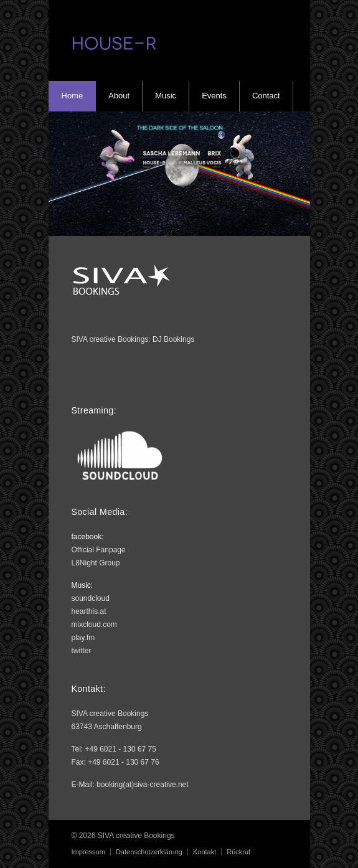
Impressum (88, 852)
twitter (82, 651)
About (119, 96)
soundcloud (91, 598)
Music (166, 96)
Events (214, 96)
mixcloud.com (94, 625)
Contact (266, 96)
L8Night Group (96, 563)
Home (73, 96)
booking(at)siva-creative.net (142, 785)
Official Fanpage (99, 550)
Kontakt (205, 852)
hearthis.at (89, 611)
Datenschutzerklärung (149, 852)
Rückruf (238, 852)
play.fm (83, 638)
